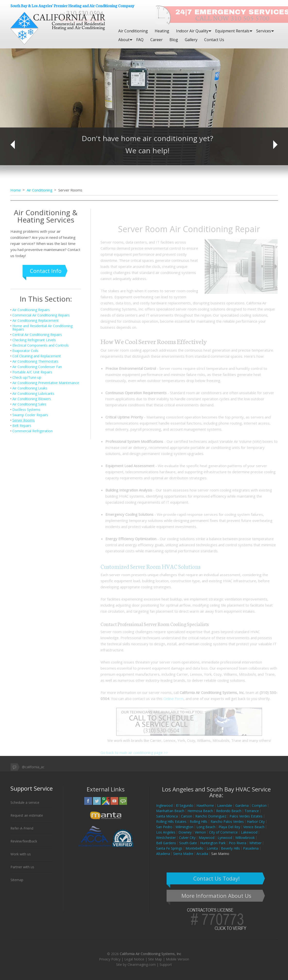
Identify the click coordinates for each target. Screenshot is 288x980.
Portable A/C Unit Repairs (32, 464)
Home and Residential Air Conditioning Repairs (42, 420)
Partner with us (22, 872)
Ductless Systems (26, 502)
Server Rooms (24, 512)
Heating (162, 31)
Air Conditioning (133, 31)
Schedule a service (25, 807)
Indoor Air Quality (192, 31)
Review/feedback (24, 846)
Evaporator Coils (25, 443)
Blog (174, 40)
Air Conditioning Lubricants (33, 485)
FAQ (140, 40)
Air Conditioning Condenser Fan (37, 459)
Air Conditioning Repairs (31, 402)
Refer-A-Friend (22, 833)
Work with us (21, 859)
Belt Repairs (22, 518)
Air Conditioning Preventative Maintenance (46, 475)
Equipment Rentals (232, 31)
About (124, 40)
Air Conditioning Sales (29, 496)
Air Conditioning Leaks (30, 480)
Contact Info (46, 363)
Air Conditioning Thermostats (35, 453)
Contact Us (214, 40)
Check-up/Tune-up (27, 469)
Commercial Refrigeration (33, 523)
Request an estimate (27, 820)
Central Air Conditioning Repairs (37, 427)
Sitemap (17, 885)
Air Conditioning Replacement (36, 413)
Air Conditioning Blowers (32, 491)
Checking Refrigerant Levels (34, 432)
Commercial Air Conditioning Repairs (41, 407)
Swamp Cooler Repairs (30, 507)
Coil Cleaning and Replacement (37, 448)
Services (264, 31)
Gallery (191, 40)
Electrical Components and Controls (41, 437)
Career (157, 40)
